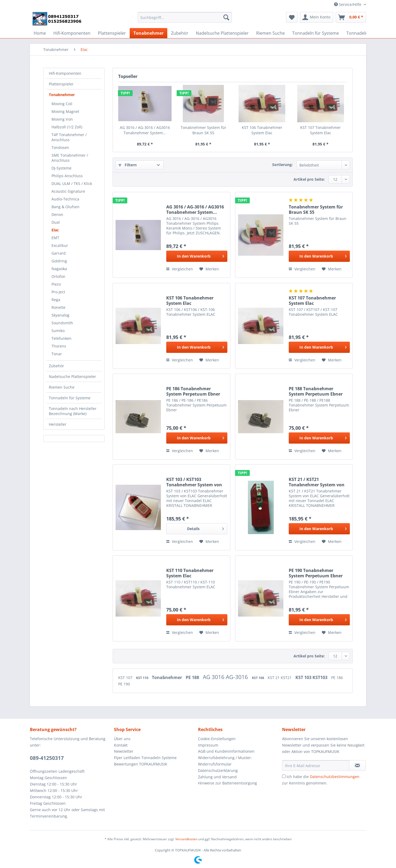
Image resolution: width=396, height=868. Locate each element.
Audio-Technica (65, 199)
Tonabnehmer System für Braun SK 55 (203, 130)
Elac (55, 230)
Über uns (122, 739)
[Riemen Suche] (270, 33)
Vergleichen (180, 269)
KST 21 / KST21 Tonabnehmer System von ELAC (317, 482)
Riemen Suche (62, 387)
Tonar (57, 354)
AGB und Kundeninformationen (226, 751)
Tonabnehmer (62, 95)
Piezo (56, 284)
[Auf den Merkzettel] (209, 269)
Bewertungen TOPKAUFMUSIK (141, 764)
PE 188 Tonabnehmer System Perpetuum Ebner (316, 391)
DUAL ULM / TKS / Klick (72, 184)
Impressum (208, 745)
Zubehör (56, 366)
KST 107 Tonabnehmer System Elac (320, 130)
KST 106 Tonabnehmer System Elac (262, 130)
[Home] (40, 33)
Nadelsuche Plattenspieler (72, 376)
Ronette (58, 307)
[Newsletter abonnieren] (357, 766)
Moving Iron (62, 119)
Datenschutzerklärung (218, 770)
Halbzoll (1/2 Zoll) (67, 127)
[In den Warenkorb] (197, 256)
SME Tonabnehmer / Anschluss (70, 158)
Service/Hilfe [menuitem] (348, 4)
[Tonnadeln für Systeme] (316, 33)
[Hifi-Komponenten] (72, 33)
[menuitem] (185, 20)
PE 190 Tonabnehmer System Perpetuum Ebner (316, 573)
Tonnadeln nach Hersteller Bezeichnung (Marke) (73, 411)
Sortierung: (282, 165)
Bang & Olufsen (66, 207)
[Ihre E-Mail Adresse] (316, 766)
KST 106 (258, 678)
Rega (56, 300)
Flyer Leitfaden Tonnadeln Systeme (145, 758)
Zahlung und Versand (217, 777)
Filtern (128, 165)
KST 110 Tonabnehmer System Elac (190, 573)
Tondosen (60, 147)
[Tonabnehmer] (148, 33)
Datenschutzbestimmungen (335, 777)
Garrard (59, 253)
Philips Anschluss (67, 176)
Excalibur (60, 245)
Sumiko (58, 331)
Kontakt (121, 745)
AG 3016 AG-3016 (226, 677)
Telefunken (62, 338)
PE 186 (337, 678)
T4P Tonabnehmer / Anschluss (69, 137)
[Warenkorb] (351, 17)
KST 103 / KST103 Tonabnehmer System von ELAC (194, 482)
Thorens (59, 346)
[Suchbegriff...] (185, 17)
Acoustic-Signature (68, 191)
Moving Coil (62, 104)
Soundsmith (62, 323)
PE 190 (124, 684)
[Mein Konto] (317, 17)
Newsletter (124, 751)
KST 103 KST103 (312, 677)
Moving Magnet (65, 111)
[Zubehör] (180, 33)
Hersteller (58, 424)
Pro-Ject (58, 292)
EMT (55, 238)
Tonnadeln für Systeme (70, 398)
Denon (57, 214)
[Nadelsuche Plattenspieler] (222, 33)
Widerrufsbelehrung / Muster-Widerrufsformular (225, 761)
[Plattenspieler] (112, 33)
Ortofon (58, 276)
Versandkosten (186, 839)
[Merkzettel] (292, 17)
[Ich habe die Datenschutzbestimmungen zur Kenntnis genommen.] (284, 776)
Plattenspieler (61, 84)
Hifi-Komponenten (65, 73)
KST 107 (126, 678)
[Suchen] (226, 17)
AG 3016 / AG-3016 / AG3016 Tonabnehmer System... (145, 130)
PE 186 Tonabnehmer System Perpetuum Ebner (193, 391)
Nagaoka (59, 269)
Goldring (59, 261)
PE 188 (193, 677)
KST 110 (143, 678)
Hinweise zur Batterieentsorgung (227, 783)
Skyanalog (60, 315)
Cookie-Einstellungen (217, 739)
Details (205, 528)
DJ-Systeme (62, 168)
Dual (56, 222)
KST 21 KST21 (280, 678)
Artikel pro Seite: (309, 179)
